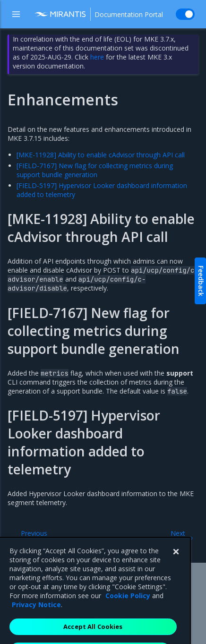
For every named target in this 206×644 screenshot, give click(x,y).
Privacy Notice (36, 617)
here (97, 57)
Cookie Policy (128, 608)
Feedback (201, 281)
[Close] (176, 564)
